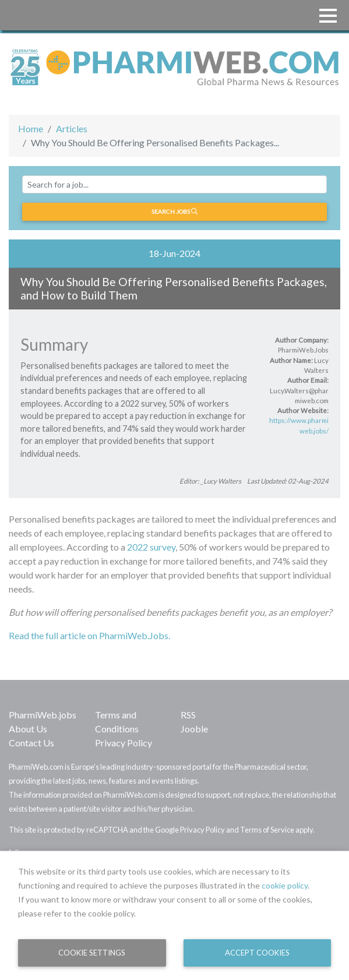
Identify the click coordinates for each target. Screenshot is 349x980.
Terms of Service (267, 830)
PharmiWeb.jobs (43, 715)
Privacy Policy (124, 743)
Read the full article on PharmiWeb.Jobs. (89, 635)
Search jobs (174, 211)
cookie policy (285, 885)
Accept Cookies (257, 953)
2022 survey (150, 547)
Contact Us (31, 743)
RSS (188, 715)
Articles (72, 128)
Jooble (194, 729)
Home (31, 128)
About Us (28, 729)
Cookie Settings (92, 953)
